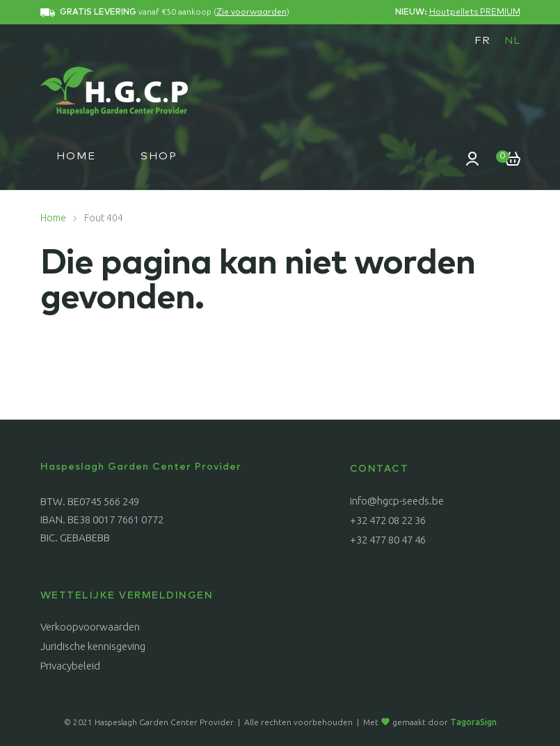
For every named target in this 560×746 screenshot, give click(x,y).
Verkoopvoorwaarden (90, 627)
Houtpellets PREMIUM (475, 13)
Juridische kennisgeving (93, 646)
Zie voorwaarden (251, 13)
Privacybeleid (70, 666)
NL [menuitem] (512, 41)
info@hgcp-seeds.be (397, 501)
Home (76, 156)
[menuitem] (482, 40)
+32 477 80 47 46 (388, 540)
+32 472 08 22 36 (388, 520)
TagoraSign (473, 722)
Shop (159, 156)
